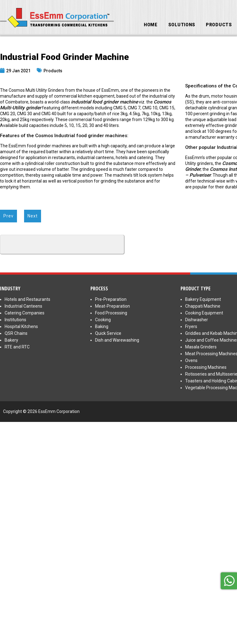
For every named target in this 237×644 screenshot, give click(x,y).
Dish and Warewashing (117, 340)
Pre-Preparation (111, 299)
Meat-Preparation (112, 306)
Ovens (191, 360)
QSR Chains (16, 333)
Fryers (191, 326)
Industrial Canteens (23, 306)
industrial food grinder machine (104, 102)
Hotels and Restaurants (27, 299)
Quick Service (108, 333)
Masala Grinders (201, 347)
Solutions (182, 25)
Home (151, 25)
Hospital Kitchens (21, 326)
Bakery (11, 340)
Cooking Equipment (204, 313)
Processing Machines (206, 367)
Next (33, 216)
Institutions (15, 320)
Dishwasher (197, 320)
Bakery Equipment (203, 299)
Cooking (103, 320)
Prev (8, 216)
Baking (102, 326)
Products (219, 25)
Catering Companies (25, 313)
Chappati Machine (203, 306)
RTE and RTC (17, 347)
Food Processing (111, 313)
